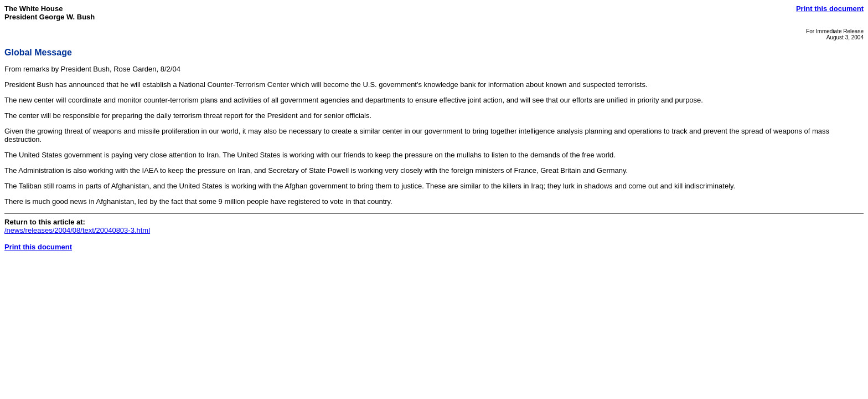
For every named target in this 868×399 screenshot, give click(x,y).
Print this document (830, 9)
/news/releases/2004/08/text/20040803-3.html (77, 230)
